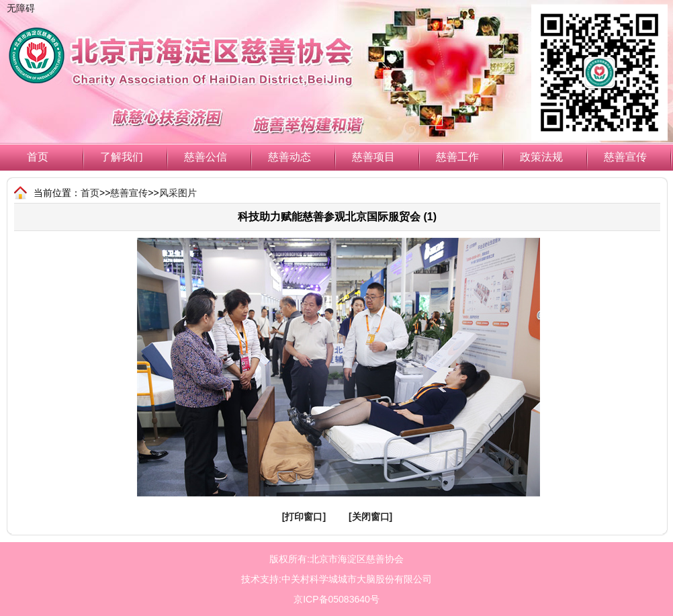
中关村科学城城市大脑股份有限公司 (357, 579)
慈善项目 (373, 157)
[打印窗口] (304, 517)
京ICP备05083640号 (336, 599)
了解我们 (122, 157)
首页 (38, 157)
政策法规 (541, 157)
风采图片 (178, 193)
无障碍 (21, 8)
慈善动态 (289, 157)
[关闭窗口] (370, 517)
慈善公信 (206, 157)
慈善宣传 (625, 157)
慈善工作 (457, 157)
